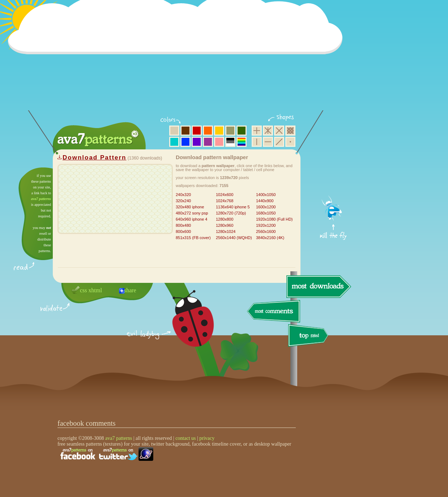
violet (197, 142)
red (197, 131)
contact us (185, 438)
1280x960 (225, 225)
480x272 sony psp (192, 213)
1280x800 (225, 219)
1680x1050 (266, 213)
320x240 (183, 201)
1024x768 (225, 201)
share (130, 290)
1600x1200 (266, 207)
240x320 (183, 195)
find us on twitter (118, 454)
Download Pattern (95, 158)
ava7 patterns (41, 199)
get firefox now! (334, 170)
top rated (310, 337)
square (257, 131)
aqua (174, 142)
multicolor (242, 142)
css (84, 290)
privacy (207, 438)
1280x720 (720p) (231, 213)
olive (230, 131)
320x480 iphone (190, 207)
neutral (230, 142)
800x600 (183, 231)
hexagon (268, 131)
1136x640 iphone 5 (233, 207)
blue (185, 142)
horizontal (268, 142)
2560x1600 (266, 231)
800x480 (183, 225)
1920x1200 (266, 225)
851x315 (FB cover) (193, 238)
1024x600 (225, 195)
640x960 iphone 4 (191, 219)
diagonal (279, 142)
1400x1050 (266, 195)
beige (174, 131)
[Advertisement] (178, 60)
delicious (186, 327)
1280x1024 (226, 231)
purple (208, 142)
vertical (257, 142)
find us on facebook (78, 454)
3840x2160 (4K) (270, 238)
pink (219, 142)
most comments (274, 312)
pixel (290, 131)
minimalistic (290, 142)
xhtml (95, 290)
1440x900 (265, 201)
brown (185, 131)
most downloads (318, 286)
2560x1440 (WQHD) (234, 238)
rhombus (279, 131)
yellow (219, 131)
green (242, 131)
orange (208, 131)
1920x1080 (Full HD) (274, 219)
